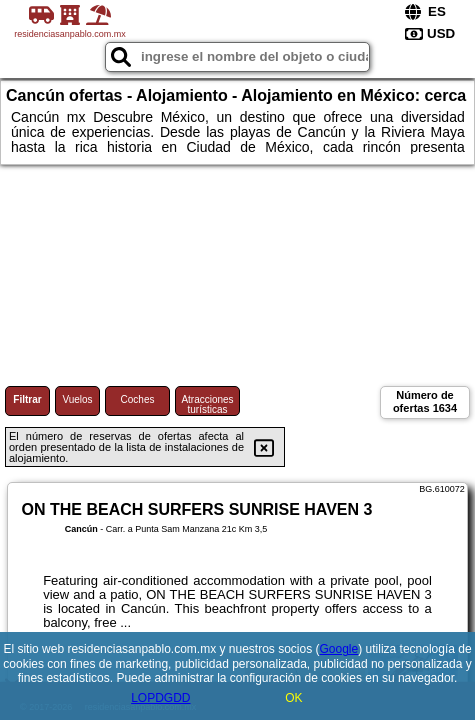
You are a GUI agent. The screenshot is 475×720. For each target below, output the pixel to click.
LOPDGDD (160, 698)
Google (339, 649)
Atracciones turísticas (207, 404)
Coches (138, 399)
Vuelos (77, 399)
